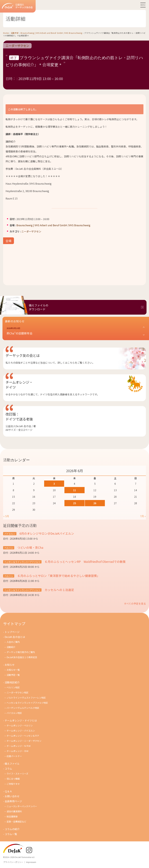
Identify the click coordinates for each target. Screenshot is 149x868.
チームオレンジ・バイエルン (21, 731)
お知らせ (10, 665)
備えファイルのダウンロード (39, 307)
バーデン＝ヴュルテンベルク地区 (23, 708)
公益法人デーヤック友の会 (17, 6)
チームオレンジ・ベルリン (20, 725)
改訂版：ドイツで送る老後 (19, 416)
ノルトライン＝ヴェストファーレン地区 (26, 698)
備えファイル (12, 764)
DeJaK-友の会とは (15, 637)
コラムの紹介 (12, 829)
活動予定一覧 (13, 675)
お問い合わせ (12, 796)
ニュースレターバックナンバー (22, 806)
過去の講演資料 (14, 811)
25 (74, 503)
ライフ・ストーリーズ (17, 774)
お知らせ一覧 (13, 670)
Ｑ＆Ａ (8, 791)
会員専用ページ (13, 801)
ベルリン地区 (13, 687)
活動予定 (15, 33)
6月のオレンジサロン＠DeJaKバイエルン (46, 533)
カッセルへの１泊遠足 (59, 590)
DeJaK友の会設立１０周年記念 (22, 657)
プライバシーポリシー (13, 862)
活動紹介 (11, 647)
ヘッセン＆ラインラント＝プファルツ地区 (27, 703)
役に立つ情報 (13, 779)
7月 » (143, 516)
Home (6, 33)
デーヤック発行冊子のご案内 (21, 652)
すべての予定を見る (135, 604)
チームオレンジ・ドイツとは (21, 720)
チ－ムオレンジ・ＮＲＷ (19, 746)
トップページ (12, 632)
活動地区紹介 (12, 682)
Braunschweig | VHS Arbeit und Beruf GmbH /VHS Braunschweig (51, 33)
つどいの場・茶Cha (30, 547)
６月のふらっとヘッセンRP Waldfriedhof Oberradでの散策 (85, 562)
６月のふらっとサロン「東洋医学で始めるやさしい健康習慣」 (58, 576)
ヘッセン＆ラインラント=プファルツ (22, 562)
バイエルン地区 (14, 713)
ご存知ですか (13, 784)
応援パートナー (14, 756)
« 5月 (6, 516)
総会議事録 (12, 816)
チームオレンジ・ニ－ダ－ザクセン (24, 741)
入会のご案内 (13, 642)
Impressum (31, 862)
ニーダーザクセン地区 (18, 692)
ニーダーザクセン (17, 46)
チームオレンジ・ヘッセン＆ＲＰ (23, 736)
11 (74, 490)
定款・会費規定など (16, 821)
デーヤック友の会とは (23, 355)
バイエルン (10, 534)
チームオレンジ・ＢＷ (18, 751)
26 (95, 503)
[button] (76, 331)
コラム (8, 768)
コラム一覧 (11, 834)
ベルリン (9, 548)
